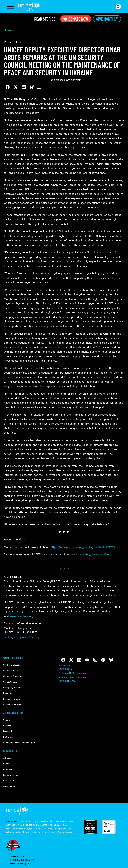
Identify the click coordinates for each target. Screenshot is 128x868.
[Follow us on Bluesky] (111, 660)
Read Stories (45, 19)
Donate (6, 764)
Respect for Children (12, 699)
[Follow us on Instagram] (95, 660)
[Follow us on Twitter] (71, 660)
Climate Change (10, 682)
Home (8, 30)
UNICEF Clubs (9, 781)
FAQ (30, 864)
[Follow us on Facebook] (63, 660)
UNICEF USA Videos (69, 681)
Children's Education (12, 665)
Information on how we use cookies (77, 677)
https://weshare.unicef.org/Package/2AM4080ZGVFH (83, 547)
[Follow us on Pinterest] (103, 660)
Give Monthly (107, 19)
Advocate (7, 758)
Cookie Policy (16, 857)
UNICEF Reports (67, 669)
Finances (7, 726)
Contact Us (12, 822)
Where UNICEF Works (13, 705)
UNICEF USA (29, 7)
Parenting (8, 693)
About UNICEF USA (13, 713)
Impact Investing (11, 775)
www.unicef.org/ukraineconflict (91, 554)
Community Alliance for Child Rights (19, 743)
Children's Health (11, 671)
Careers (7, 720)
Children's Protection (13, 676)
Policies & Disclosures (22, 860)
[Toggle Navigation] (11, 7)
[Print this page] (39, 89)
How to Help (10, 751)
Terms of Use (16, 864)
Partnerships (9, 737)
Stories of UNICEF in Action (73, 673)
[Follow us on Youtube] (87, 660)
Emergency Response (13, 688)
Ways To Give (9, 786)
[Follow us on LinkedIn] (79, 660)
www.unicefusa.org (22, 616)
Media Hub (64, 665)
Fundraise (8, 769)
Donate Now (76, 19)
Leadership (8, 731)
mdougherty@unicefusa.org (22, 637)
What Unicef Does (13, 658)
